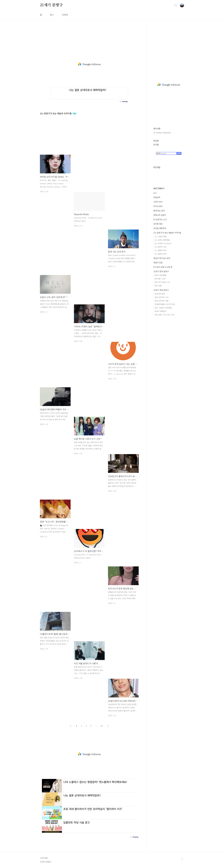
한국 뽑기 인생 (160, 279)
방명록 (65, 15)
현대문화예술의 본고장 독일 (165, 304)
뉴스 (155, 193)
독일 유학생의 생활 (162, 301)
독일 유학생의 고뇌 (162, 297)
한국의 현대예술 (160, 275)
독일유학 (157, 197)
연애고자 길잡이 (160, 215)
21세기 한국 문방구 (161, 271)
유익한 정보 (158, 224)
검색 (176, 5)
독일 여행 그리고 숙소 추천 (164, 315)
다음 (108, 726)
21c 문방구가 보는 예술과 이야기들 (167, 233)
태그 (52, 15)
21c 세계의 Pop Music (163, 243)
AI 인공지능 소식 (160, 219)
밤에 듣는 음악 (159, 211)
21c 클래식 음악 (161, 254)
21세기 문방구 (51, 5)
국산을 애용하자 (160, 228)
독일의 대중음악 (160, 311)
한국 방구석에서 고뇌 (162, 282)
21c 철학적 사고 (161, 247)
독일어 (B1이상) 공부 (162, 258)
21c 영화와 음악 (161, 250)
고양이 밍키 (158, 202)
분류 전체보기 (159, 188)
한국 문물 (158, 286)
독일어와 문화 (160, 294)
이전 (71, 726)
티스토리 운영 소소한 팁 (163, 267)
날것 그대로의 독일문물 (163, 308)
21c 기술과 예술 (161, 236)
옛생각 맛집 (158, 263)
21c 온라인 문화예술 (162, 240)
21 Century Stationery (162, 133)
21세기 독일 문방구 (161, 290)
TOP (182, 859)
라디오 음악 (158, 206)
